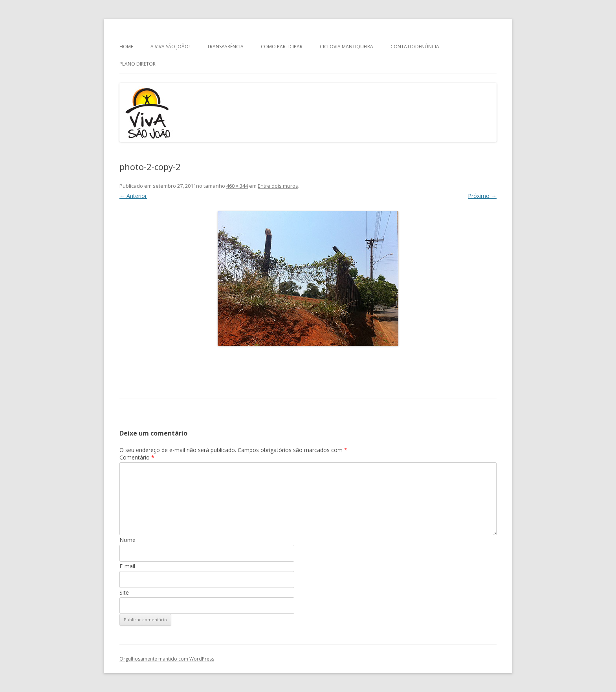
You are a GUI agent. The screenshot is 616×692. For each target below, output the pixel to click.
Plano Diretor (137, 64)
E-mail (127, 566)
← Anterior (133, 196)
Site (124, 592)
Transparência (225, 47)
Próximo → (482, 196)
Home (126, 47)
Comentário (137, 457)
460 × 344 (237, 186)
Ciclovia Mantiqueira (346, 47)
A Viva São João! (170, 47)
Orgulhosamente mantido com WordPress (167, 659)
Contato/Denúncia (415, 47)
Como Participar (282, 47)
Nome (127, 540)
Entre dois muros (278, 186)
